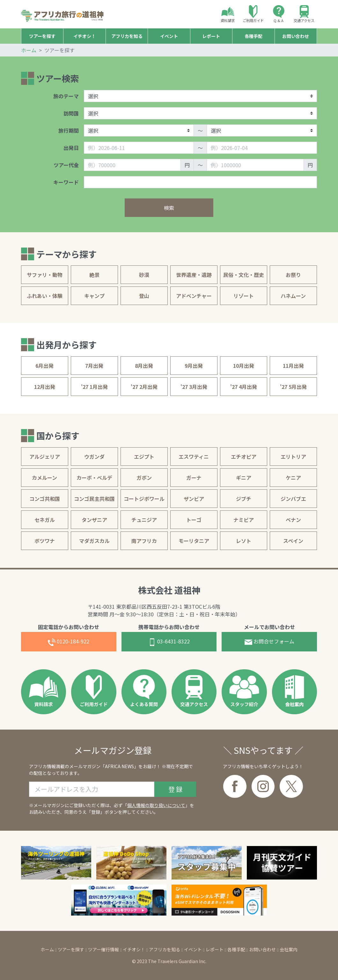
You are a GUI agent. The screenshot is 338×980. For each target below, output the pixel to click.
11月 (293, 366)
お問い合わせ (262, 949)
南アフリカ (144, 541)
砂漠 (144, 275)
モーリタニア (194, 541)
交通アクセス (304, 14)
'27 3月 (194, 387)
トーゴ (194, 520)
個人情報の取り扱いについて (156, 805)
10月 (244, 366)
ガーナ (194, 478)
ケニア (293, 478)
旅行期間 (69, 130)
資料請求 (228, 14)
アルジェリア (45, 457)
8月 (144, 366)
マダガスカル (94, 541)
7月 (94, 366)
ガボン (144, 478)
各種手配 (236, 949)
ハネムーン (293, 296)
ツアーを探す (71, 949)
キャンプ (94, 296)
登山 (144, 296)
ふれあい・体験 (45, 296)
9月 (194, 366)
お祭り (293, 275)
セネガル (45, 520)
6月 (44, 366)
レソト (244, 541)
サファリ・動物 (45, 275)
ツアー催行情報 (103, 949)
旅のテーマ (66, 96)
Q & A (279, 14)
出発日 (71, 148)
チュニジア (144, 520)
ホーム (29, 50)
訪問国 (71, 113)
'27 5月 (293, 387)
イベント (193, 949)
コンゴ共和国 (45, 499)
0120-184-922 (69, 642)
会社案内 (289, 949)
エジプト (144, 457)
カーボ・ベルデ (94, 478)
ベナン (293, 520)
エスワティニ (194, 457)
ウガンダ (94, 457)
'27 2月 (144, 387)
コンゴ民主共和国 (94, 499)
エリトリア (293, 457)
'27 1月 (94, 387)
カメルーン (44, 478)
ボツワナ (45, 541)
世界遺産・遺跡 (194, 275)
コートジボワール (144, 499)
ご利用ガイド (253, 14)
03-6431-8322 (169, 642)
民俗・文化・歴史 (244, 275)
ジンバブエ (293, 499)
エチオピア (244, 457)
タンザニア (94, 520)
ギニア (244, 478)
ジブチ (244, 499)
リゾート (244, 296)
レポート (215, 949)
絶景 (94, 275)
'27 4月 (244, 387)
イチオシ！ (134, 949)
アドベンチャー (194, 296)
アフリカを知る (165, 949)
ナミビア (244, 520)
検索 (169, 208)
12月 (45, 387)
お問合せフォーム (269, 642)
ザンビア (194, 499)
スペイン (293, 541)
